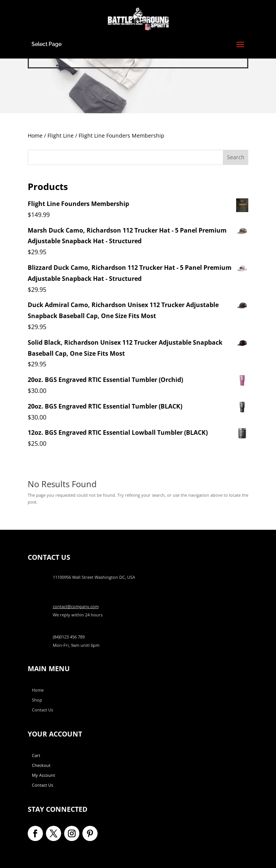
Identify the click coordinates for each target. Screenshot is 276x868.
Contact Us (43, 710)
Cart (36, 755)
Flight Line (61, 135)
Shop (37, 700)
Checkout (41, 765)
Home (35, 135)
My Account (43, 775)
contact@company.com (76, 606)
